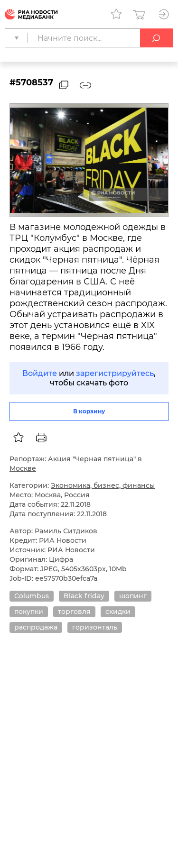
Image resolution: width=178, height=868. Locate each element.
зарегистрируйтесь (115, 373)
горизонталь (95, 627)
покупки (29, 612)
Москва (48, 495)
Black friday (84, 596)
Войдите (40, 373)
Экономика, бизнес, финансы (103, 485)
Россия (77, 495)
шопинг (133, 596)
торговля (74, 612)
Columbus (32, 596)
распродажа (36, 627)
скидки (118, 612)
